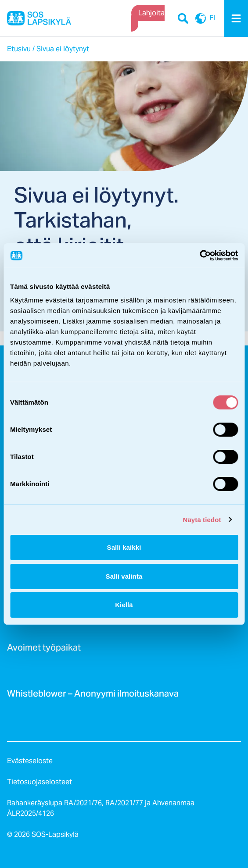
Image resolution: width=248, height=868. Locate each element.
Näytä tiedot (202, 520)
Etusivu (19, 49)
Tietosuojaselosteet (40, 782)
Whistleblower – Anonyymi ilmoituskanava (93, 696)
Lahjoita (151, 13)
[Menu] (236, 18)
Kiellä (124, 605)
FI (203, 18)
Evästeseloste (30, 761)
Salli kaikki (124, 547)
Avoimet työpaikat (44, 650)
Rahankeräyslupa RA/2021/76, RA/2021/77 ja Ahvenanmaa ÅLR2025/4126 (101, 808)
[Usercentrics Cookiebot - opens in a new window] (199, 256)
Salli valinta (124, 576)
